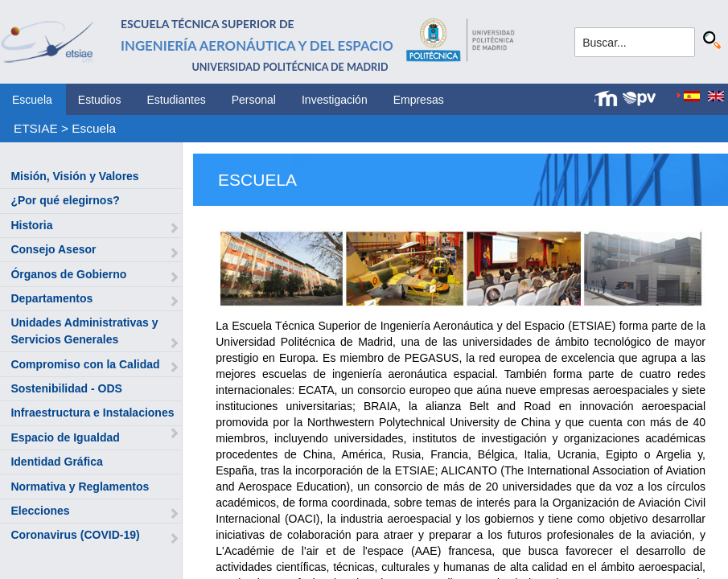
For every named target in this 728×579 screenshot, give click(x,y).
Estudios (100, 100)
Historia (31, 225)
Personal (254, 100)
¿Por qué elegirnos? (65, 200)
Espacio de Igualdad (65, 437)
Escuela (32, 100)
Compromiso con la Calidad (85, 364)
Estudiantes (177, 100)
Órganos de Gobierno (68, 274)
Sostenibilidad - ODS (66, 388)
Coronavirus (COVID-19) (75, 535)
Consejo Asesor (53, 249)
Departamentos (51, 298)
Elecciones (40, 511)
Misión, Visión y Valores (74, 176)
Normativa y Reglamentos (80, 487)
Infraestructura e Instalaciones (92, 413)
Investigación (335, 100)
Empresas (419, 100)
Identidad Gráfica (56, 462)
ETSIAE (36, 128)
